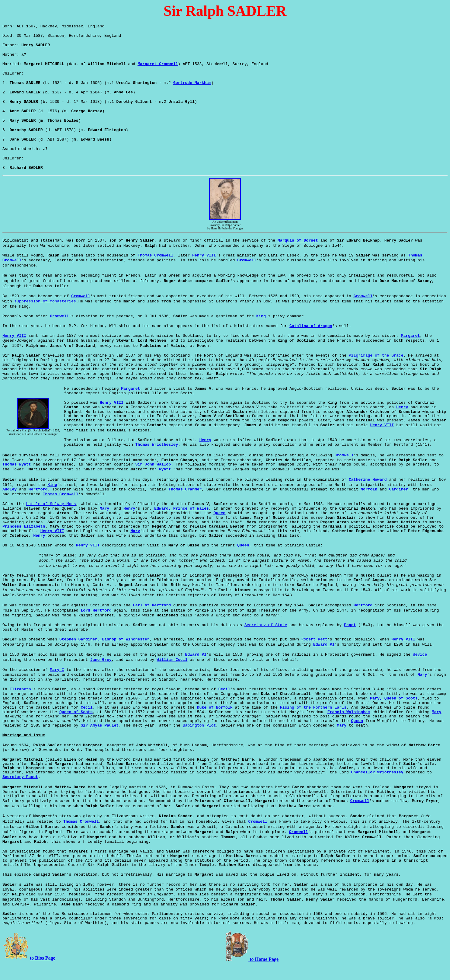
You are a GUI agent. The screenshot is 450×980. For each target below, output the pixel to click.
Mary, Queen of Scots (394, 713)
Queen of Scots (76, 727)
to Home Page (263, 974)
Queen (219, 528)
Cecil (224, 704)
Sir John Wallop (153, 479)
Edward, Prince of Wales (181, 523)
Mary (104, 523)
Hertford (38, 504)
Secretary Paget (20, 792)
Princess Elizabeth (24, 541)
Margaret (410, 350)
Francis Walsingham (349, 727)
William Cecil (172, 674)
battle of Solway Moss (51, 519)
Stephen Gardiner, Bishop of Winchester (104, 654)
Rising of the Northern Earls (313, 722)
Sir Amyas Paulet (100, 740)
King (261, 331)
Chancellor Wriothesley (377, 787)
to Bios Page (43, 973)
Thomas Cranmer (185, 504)
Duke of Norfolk (215, 722)
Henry (402, 422)
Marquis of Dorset (298, 255)
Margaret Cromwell (158, 68)
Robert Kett (314, 654)
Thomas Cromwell (156, 270)
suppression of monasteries (45, 316)
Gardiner (399, 504)
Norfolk (369, 504)
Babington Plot (199, 740)
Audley (10, 504)
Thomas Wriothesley (157, 459)
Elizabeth (20, 704)
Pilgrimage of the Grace (376, 370)
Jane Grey (101, 674)
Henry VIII (204, 270)
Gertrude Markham (192, 89)
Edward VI (324, 659)
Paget (350, 640)
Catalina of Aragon (311, 341)
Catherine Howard (368, 494)
